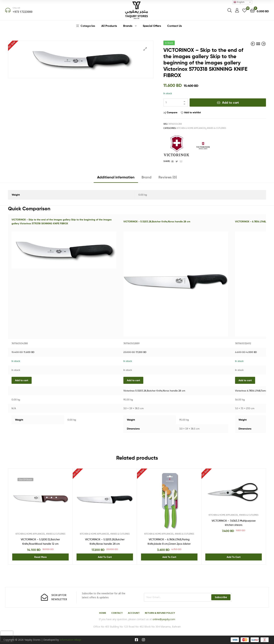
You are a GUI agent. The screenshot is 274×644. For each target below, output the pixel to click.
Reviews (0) (168, 177)
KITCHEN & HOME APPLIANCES (191, 128)
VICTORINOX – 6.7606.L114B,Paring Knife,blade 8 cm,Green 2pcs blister (169, 542)
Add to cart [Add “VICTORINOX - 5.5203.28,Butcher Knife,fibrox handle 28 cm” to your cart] (133, 380)
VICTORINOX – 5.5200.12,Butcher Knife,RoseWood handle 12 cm (40, 542)
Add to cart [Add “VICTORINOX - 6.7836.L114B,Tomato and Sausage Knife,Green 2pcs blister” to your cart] (245, 380)
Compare (172, 112)
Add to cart (230, 103)
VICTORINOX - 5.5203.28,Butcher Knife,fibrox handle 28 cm (157, 221)
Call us (16, 8)
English (239, 2)
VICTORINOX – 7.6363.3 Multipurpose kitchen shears (234, 523)
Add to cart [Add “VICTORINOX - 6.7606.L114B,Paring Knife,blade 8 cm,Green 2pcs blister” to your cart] (169, 557)
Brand (147, 177)
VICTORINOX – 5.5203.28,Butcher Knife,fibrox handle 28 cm (105, 542)
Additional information (116, 177)
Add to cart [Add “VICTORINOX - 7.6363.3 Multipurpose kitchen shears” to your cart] (234, 557)
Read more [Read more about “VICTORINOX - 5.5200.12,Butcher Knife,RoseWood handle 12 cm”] (40, 557)
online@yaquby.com (164, 619)
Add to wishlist (192, 112)
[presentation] (7, 636)
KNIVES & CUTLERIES (217, 128)
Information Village (70, 640)
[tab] (116, 179)
